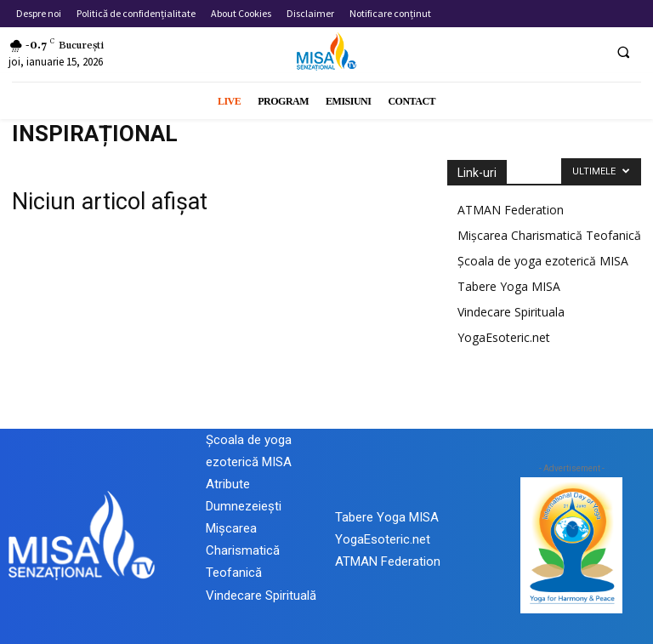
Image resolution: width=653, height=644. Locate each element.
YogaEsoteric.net (504, 337)
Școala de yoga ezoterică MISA (543, 261)
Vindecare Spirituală (261, 596)
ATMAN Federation (511, 210)
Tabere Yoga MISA (509, 286)
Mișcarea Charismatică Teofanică (549, 235)
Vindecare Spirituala (511, 312)
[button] (623, 52)
